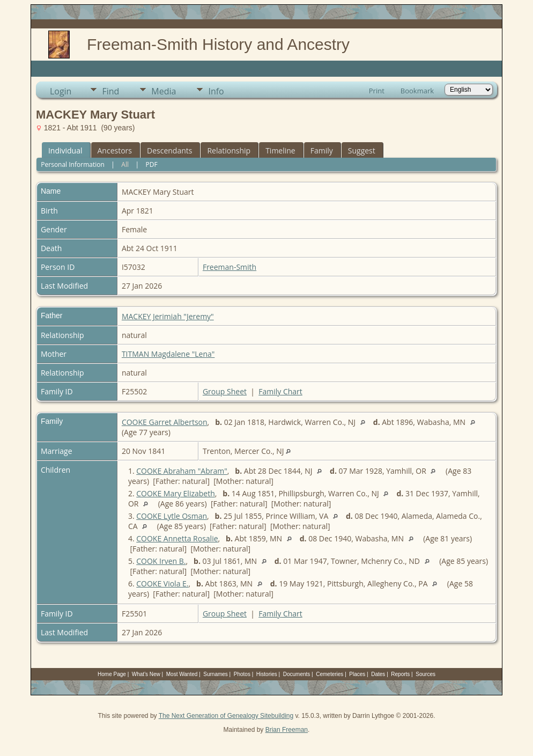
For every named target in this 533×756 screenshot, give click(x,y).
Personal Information (73, 164)
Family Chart (280, 391)
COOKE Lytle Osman (172, 516)
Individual (65, 151)
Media (164, 91)
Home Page (112, 674)
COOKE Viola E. (162, 583)
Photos (242, 674)
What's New (146, 674)
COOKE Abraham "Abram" (182, 471)
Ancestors (115, 151)
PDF (152, 164)
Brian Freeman (287, 730)
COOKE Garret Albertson (165, 422)
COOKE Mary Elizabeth (176, 493)
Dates (378, 674)
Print (377, 91)
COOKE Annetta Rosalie (177, 538)
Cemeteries (330, 674)
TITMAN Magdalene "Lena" (168, 354)
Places (357, 674)
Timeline (280, 151)
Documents (297, 674)
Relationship (229, 151)
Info (216, 91)
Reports (400, 674)
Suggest (362, 151)
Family (322, 151)
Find (110, 91)
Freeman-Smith (230, 267)
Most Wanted (182, 674)
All (125, 164)
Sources (425, 674)
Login (61, 91)
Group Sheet (225, 391)
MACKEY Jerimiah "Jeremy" (168, 316)
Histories (267, 674)
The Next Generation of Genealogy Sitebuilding (226, 716)
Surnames (216, 674)
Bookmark (417, 91)
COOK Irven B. (161, 561)
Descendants (169, 151)
